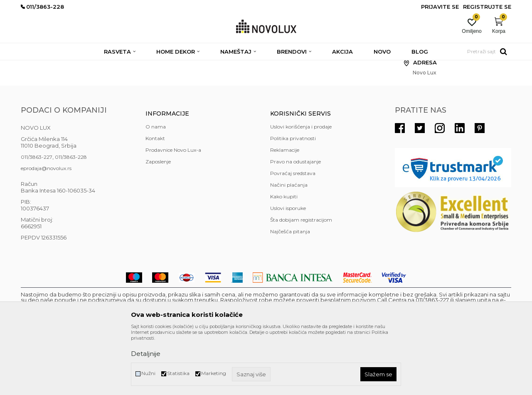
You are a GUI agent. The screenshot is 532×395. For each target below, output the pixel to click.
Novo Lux (65, 65)
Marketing (214, 373)
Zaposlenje (158, 222)
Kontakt (155, 199)
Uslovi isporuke (288, 268)
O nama (156, 187)
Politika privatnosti (293, 199)
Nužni (148, 373)
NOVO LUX (34, 65)
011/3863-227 (37, 217)
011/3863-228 (71, 217)
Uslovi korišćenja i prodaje (301, 187)
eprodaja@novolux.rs (46, 228)
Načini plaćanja (289, 245)
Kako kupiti (284, 257)
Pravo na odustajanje (296, 222)
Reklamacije (285, 210)
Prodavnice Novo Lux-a (173, 210)
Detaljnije (146, 354)
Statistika (178, 373)
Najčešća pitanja (290, 292)
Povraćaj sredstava (293, 233)
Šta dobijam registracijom (301, 280)
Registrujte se (487, 7)
